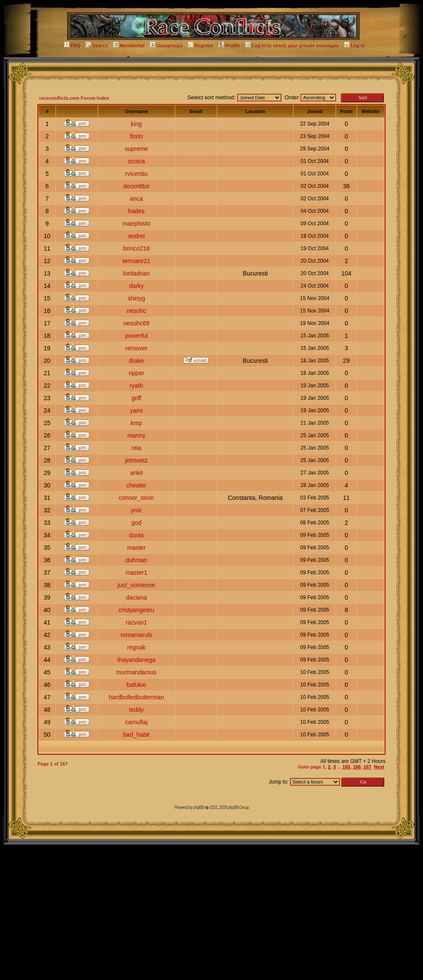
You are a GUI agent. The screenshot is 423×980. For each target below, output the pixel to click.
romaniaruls (136, 635)
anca (136, 199)
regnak (137, 647)
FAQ (72, 46)
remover (136, 348)
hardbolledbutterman (136, 697)
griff (136, 398)
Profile (229, 46)
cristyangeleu (137, 610)
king (136, 124)
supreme (136, 149)
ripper (136, 373)
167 (367, 767)
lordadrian (136, 273)
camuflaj (136, 722)
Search (97, 46)
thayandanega (137, 660)
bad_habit (136, 735)
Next (379, 767)
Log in (355, 46)
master (137, 548)
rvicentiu (136, 174)
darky (136, 286)
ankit (136, 473)
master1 (137, 573)
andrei (136, 236)
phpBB (199, 807)
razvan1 (136, 622)
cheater (137, 485)
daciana (136, 597)
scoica (136, 161)
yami (136, 410)
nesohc (136, 311)
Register (201, 46)
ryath (136, 386)
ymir (136, 510)
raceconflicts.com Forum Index (74, 98)
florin (136, 136)
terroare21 (137, 261)
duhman (137, 560)
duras (136, 535)
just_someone (136, 585)
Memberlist (129, 46)
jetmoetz (136, 460)
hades (136, 211)
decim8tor (136, 186)
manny (136, 435)
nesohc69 (137, 323)
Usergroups (166, 46)
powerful (136, 336)
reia (136, 448)
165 (346, 767)
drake (136, 361)
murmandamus (136, 672)
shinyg (136, 298)
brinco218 (136, 248)
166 (357, 767)
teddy (136, 710)
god (136, 523)
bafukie (136, 685)
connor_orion (136, 498)
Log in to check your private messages (292, 46)
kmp (136, 423)
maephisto (137, 224)
